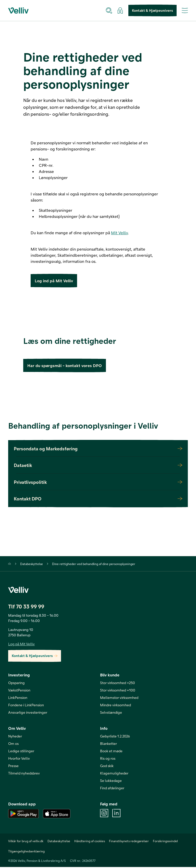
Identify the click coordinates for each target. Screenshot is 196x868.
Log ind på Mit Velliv (54, 281)
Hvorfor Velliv (19, 759)
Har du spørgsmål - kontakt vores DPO (65, 366)
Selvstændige (111, 713)
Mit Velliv (119, 233)
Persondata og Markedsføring (98, 450)
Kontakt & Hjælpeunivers (152, 11)
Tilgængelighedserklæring (26, 852)
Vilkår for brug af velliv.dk (26, 842)
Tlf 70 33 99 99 (26, 607)
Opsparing (16, 684)
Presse (13, 767)
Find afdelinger (112, 789)
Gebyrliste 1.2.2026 (115, 737)
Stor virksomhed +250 (118, 684)
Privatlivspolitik (98, 483)
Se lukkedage (111, 782)
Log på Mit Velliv (21, 645)
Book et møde (111, 752)
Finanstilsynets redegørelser (129, 842)
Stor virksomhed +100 (118, 691)
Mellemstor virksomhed (119, 699)
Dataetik (98, 466)
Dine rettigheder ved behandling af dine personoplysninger (94, 565)
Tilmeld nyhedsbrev (24, 774)
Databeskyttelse (32, 565)
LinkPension (18, 699)
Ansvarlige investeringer (28, 713)
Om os (13, 744)
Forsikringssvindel (165, 842)
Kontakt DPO (98, 500)
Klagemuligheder (114, 774)
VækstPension (19, 691)
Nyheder (15, 737)
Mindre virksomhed (115, 706)
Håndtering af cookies (90, 842)
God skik (107, 767)
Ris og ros (108, 759)
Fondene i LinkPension (26, 706)
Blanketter (108, 744)
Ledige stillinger (21, 752)
